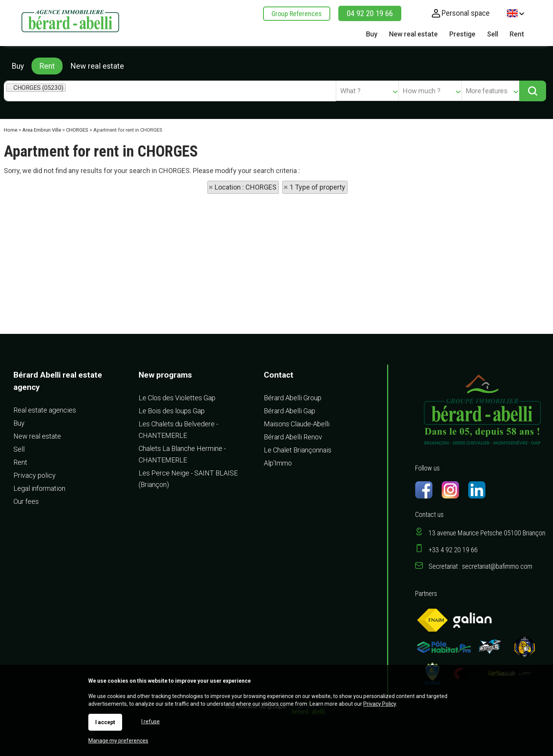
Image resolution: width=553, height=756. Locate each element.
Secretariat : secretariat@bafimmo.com (480, 566)
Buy (18, 66)
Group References (297, 14)
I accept (105, 722)
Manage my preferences (118, 741)
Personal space (465, 13)
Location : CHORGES (246, 187)
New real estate (97, 66)
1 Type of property (317, 187)
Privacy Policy (380, 704)
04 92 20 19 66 (370, 13)
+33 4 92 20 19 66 (453, 550)
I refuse (151, 721)
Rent (47, 66)
